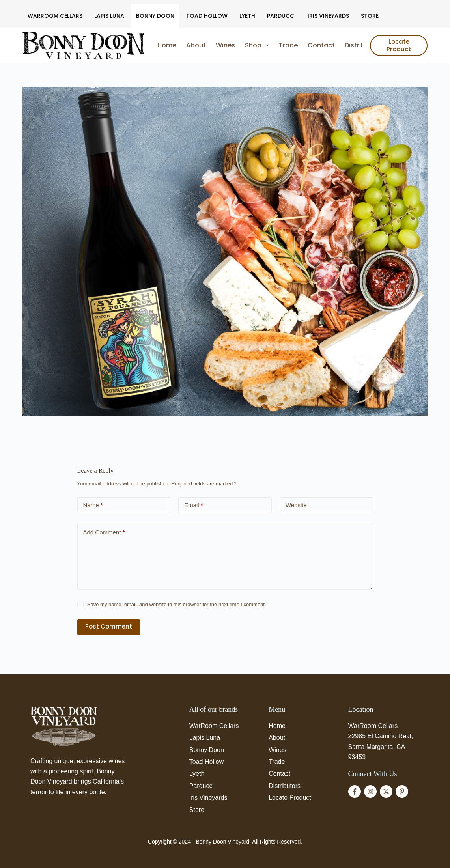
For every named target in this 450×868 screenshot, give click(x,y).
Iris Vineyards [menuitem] (328, 16)
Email (194, 505)
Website (296, 505)
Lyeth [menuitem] (247, 16)
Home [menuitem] (167, 45)
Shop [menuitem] (259, 45)
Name (93, 505)
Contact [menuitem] (321, 45)
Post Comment (109, 626)
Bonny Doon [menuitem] (155, 16)
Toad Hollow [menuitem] (207, 16)
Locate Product (399, 46)
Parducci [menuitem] (281, 16)
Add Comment (104, 533)
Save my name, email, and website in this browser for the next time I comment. (177, 604)
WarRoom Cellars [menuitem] (55, 16)
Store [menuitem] (370, 16)
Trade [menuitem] (288, 45)
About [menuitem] (196, 45)
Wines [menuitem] (225, 45)
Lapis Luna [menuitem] (109, 16)
